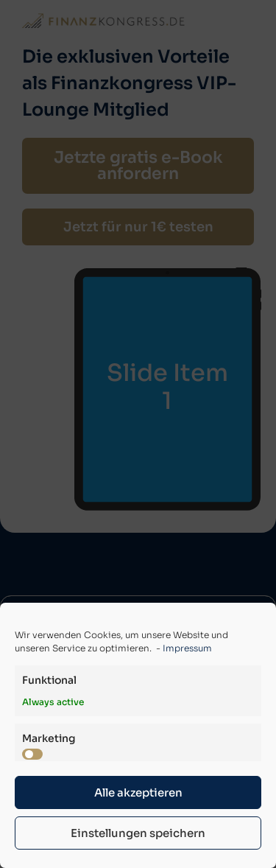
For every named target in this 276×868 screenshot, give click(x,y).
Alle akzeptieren (138, 792)
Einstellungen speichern (138, 833)
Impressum (187, 648)
